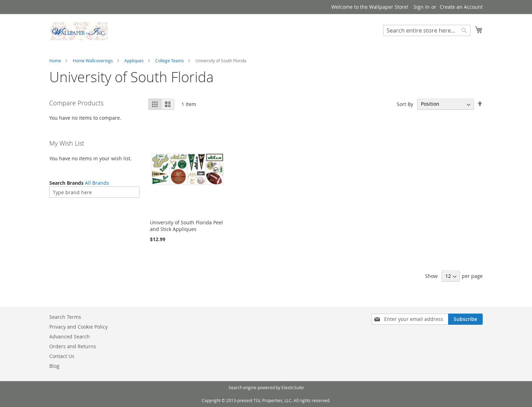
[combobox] (427, 30)
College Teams (170, 61)
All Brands (97, 183)
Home (55, 61)
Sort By (405, 104)
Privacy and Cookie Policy (78, 327)
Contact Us (62, 356)
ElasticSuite (293, 387)
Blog (54, 366)
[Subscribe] (465, 319)
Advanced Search (70, 336)
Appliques (134, 61)
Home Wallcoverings (93, 61)
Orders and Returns (73, 346)
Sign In (422, 7)
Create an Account (461, 7)
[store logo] (79, 31)
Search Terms (65, 317)
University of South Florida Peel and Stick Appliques (186, 226)
